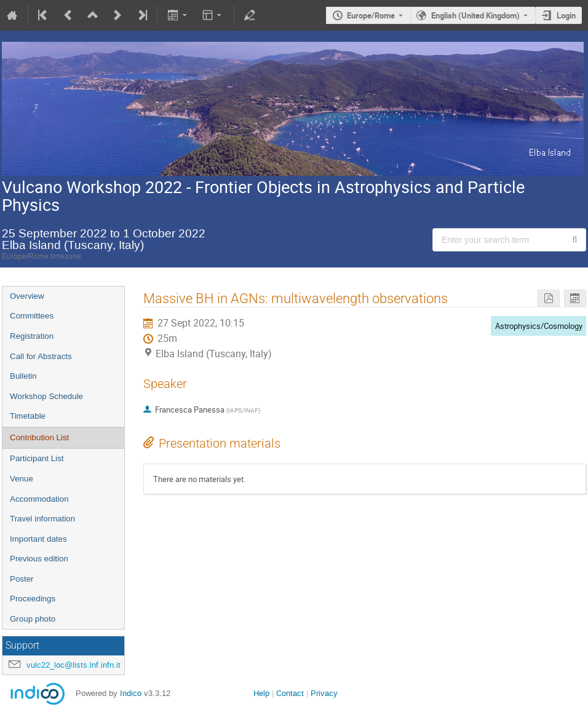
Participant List (37, 458)
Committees (32, 316)
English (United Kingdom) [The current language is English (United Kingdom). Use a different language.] (475, 15)
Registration (32, 336)
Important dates (38, 539)
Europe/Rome (371, 15)
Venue (22, 479)
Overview (27, 296)
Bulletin (23, 376)
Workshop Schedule (46, 396)
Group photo (33, 619)
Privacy (324, 693)
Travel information (42, 519)
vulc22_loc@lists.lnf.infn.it (73, 665)
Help (261, 693)
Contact (290, 693)
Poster (22, 579)
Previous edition (39, 559)
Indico (131, 693)
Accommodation (39, 499)
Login (566, 15)
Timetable (28, 416)
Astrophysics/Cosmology (539, 326)
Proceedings (33, 599)
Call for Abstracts (41, 356)
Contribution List (39, 437)
